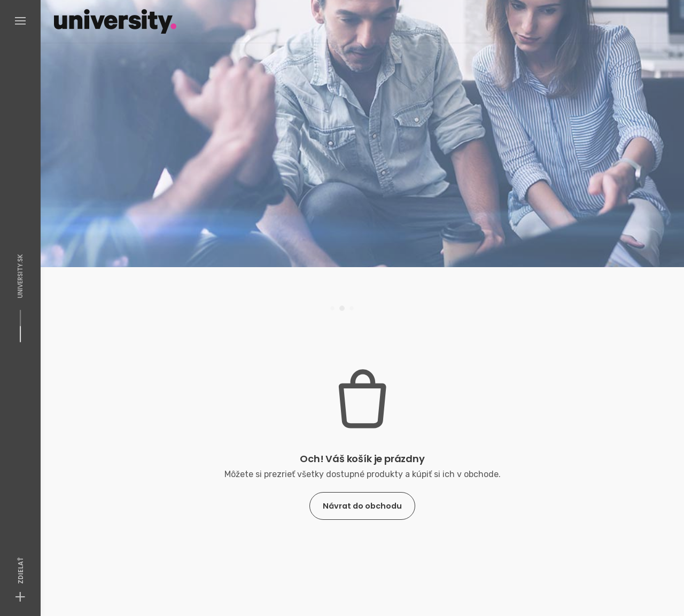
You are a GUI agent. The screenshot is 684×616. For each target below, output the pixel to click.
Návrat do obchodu (362, 506)
